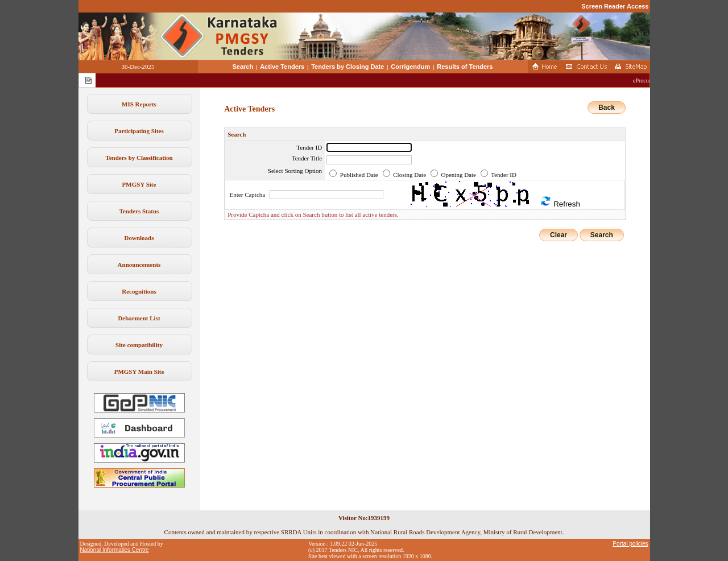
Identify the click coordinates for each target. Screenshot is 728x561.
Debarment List (139, 318)
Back (607, 108)
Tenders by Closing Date (348, 67)
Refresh (560, 202)
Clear (559, 235)
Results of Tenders (465, 67)
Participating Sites (139, 131)
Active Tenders (282, 67)
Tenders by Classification (139, 158)
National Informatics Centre (115, 550)
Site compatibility (139, 345)
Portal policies (630, 544)
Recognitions (139, 291)
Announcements (139, 265)
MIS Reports (139, 104)
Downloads (139, 238)
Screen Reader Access (615, 6)
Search (243, 67)
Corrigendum (410, 67)
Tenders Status (139, 211)
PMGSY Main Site (139, 372)
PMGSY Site (139, 184)
